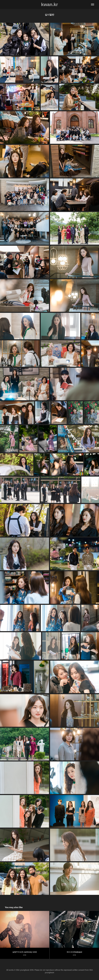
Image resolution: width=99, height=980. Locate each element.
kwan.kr (49, 4)
